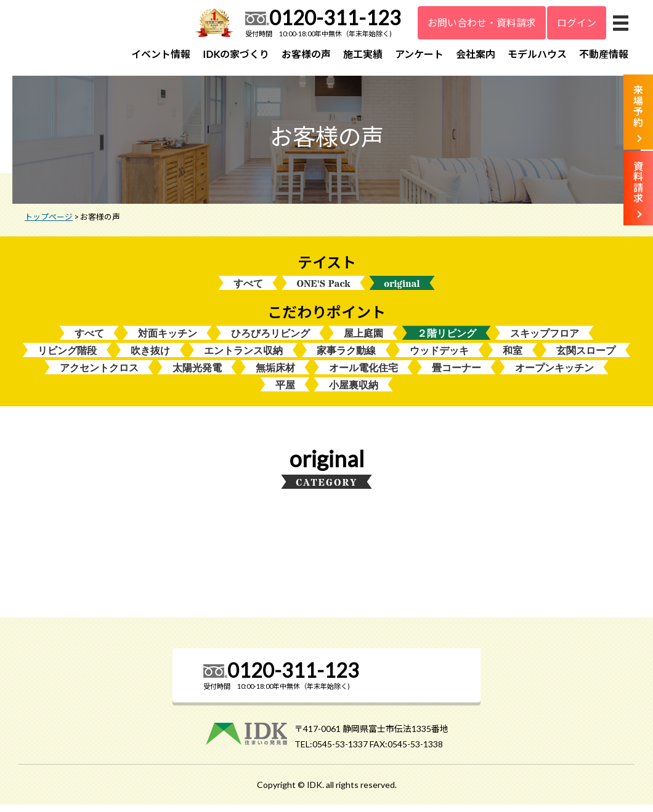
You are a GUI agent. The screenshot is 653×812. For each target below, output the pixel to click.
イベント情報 (161, 54)
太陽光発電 (197, 375)
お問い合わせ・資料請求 (482, 22)
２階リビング (447, 339)
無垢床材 (275, 375)
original (402, 288)
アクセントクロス (99, 375)
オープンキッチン (554, 375)
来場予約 (638, 106)
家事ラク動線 (346, 357)
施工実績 (363, 54)
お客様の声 (306, 54)
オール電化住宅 (363, 375)
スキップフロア (545, 339)
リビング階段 (67, 357)
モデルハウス (537, 54)
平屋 (285, 392)
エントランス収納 (243, 357)
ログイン (577, 22)
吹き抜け (150, 357)
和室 (513, 357)
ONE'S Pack (324, 288)
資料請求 (638, 182)
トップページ (49, 221)
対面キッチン (168, 339)
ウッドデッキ (439, 357)
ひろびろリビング (270, 339)
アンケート (419, 54)
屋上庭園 (363, 339)
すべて (248, 288)
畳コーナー (456, 375)
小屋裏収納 (354, 392)
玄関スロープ (586, 357)
